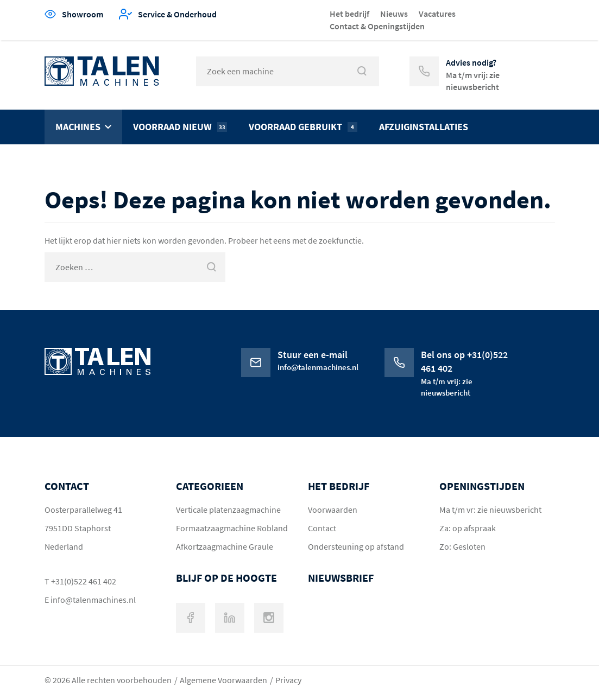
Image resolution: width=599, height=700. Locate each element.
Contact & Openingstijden (377, 26)
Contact (322, 528)
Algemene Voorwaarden (223, 680)
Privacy (288, 680)
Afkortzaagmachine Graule (225, 546)
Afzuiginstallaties (424, 127)
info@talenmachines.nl (93, 600)
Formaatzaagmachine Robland (232, 528)
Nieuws (394, 14)
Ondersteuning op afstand (356, 546)
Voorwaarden (333, 510)
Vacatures (437, 14)
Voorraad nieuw (180, 127)
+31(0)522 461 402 (84, 581)
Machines (78, 127)
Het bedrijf (349, 14)
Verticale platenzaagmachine (228, 510)
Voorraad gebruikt (303, 127)
